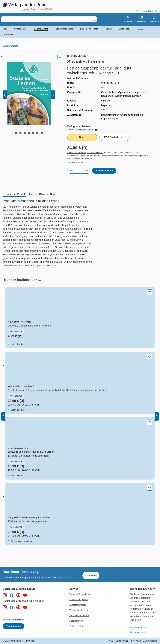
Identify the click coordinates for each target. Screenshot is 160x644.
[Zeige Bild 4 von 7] (29, 133)
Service (74, 589)
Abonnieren (91, 576)
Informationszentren (79, 616)
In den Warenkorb (104, 171)
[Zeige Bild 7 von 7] (42, 133)
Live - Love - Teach (89, 29)
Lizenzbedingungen (79, 600)
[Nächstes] (53, 95)
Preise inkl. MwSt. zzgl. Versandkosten (85, 153)
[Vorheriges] (5, 95)
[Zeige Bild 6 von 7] (37, 133)
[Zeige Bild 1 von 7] (16, 133)
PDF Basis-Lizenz (114, 137)
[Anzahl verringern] (71, 171)
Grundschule (20, 29)
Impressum (135, 641)
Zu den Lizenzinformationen (82, 130)
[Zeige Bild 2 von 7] (20, 133)
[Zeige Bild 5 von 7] (33, 133)
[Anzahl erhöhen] (87, 171)
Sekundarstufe (41, 29)
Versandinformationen (80, 594)
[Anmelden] (128, 19)
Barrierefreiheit (150, 641)
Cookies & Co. (76, 626)
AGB (111, 641)
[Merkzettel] (141, 19)
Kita (5, 29)
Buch (82, 137)
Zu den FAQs (138, 628)
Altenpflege (125, 29)
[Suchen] (93, 19)
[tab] (15, 194)
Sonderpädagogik (64, 29)
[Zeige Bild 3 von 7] (25, 133)
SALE (141, 29)
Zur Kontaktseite (139, 632)
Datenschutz (122, 641)
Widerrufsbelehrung (79, 610)
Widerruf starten (13, 626)
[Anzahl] (79, 171)
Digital (109, 29)
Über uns (7, 35)
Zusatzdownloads (78, 605)
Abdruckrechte (76, 621)
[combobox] (45, 19)
